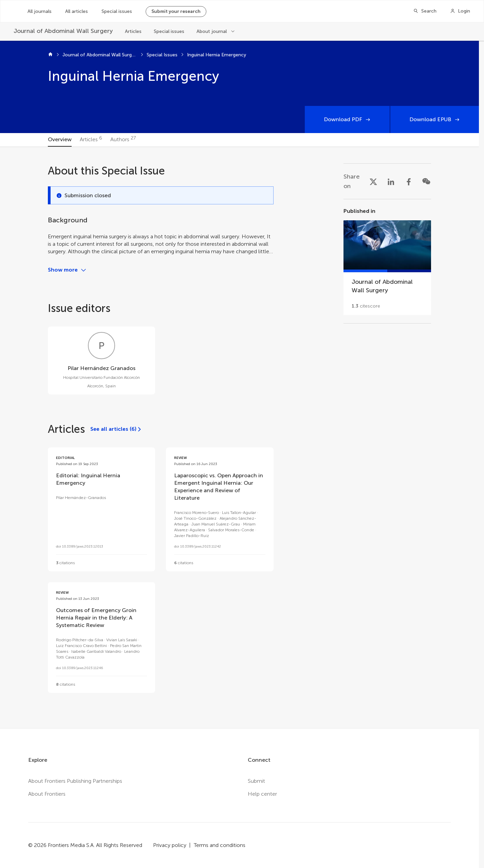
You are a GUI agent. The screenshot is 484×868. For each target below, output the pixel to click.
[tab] (60, 140)
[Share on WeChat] (426, 181)
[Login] (460, 11)
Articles (133, 31)
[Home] (50, 55)
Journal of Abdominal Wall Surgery (100, 55)
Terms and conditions (220, 845)
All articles (77, 11)
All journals (40, 11)
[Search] (425, 11)
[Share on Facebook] (409, 181)
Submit (256, 781)
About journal (212, 31)
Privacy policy (170, 845)
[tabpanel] (240, 438)
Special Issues (162, 55)
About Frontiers (47, 794)
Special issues (117, 11)
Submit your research (176, 11)
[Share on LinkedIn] (391, 181)
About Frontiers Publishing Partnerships (75, 781)
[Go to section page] (387, 261)
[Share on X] (373, 181)
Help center (262, 794)
